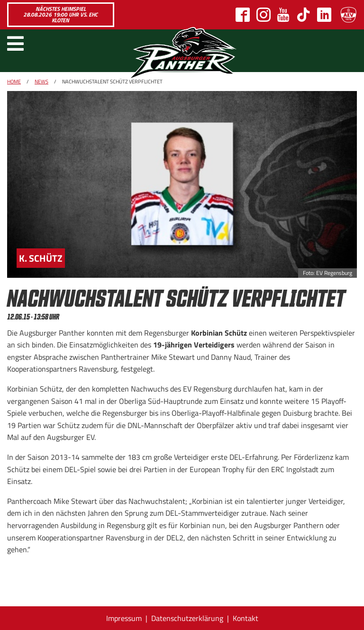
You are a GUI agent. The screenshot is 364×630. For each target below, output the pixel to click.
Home (14, 82)
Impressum (124, 618)
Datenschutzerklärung (187, 618)
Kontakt (246, 618)
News (41, 82)
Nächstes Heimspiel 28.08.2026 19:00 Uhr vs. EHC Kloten (60, 14)
